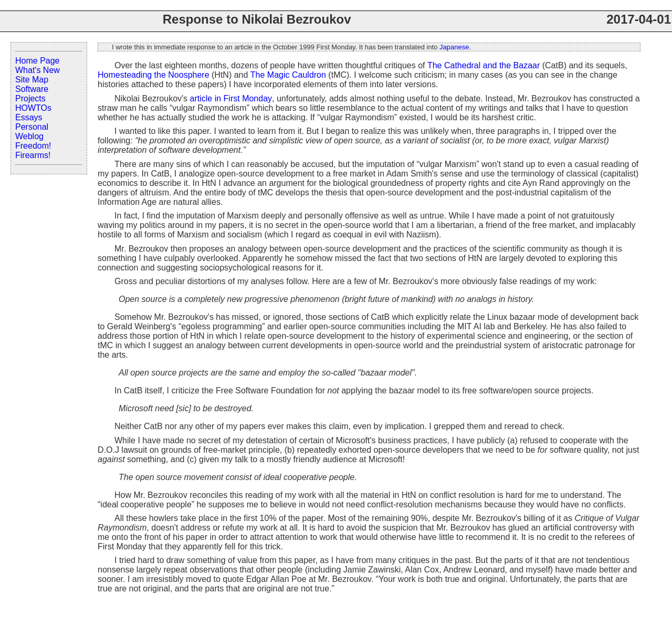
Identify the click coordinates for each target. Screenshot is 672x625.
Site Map (32, 80)
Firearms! (33, 155)
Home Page (38, 61)
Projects (30, 98)
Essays (29, 117)
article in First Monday (231, 98)
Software (32, 89)
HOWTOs (33, 108)
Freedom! (33, 146)
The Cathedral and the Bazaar (484, 65)
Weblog (29, 136)
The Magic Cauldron (288, 75)
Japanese (454, 47)
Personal (32, 127)
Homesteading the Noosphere (154, 75)
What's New (38, 70)
